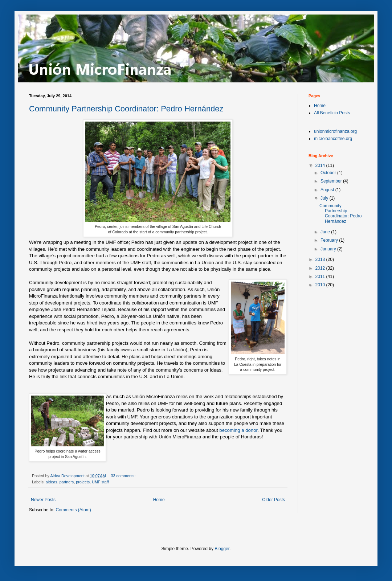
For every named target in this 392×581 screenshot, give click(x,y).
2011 (321, 277)
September (332, 181)
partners (67, 482)
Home (159, 500)
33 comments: (124, 476)
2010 (321, 285)
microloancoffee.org (333, 139)
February (330, 240)
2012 (321, 268)
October (329, 173)
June (326, 232)
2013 (321, 259)
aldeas (52, 482)
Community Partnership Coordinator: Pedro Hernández (126, 109)
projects (83, 482)
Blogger (222, 549)
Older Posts (273, 500)
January (329, 249)
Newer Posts (43, 500)
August (328, 190)
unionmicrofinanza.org (335, 131)
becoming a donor (238, 430)
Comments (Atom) (73, 510)
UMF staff (100, 482)
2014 (321, 165)
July (325, 198)
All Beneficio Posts (332, 113)
